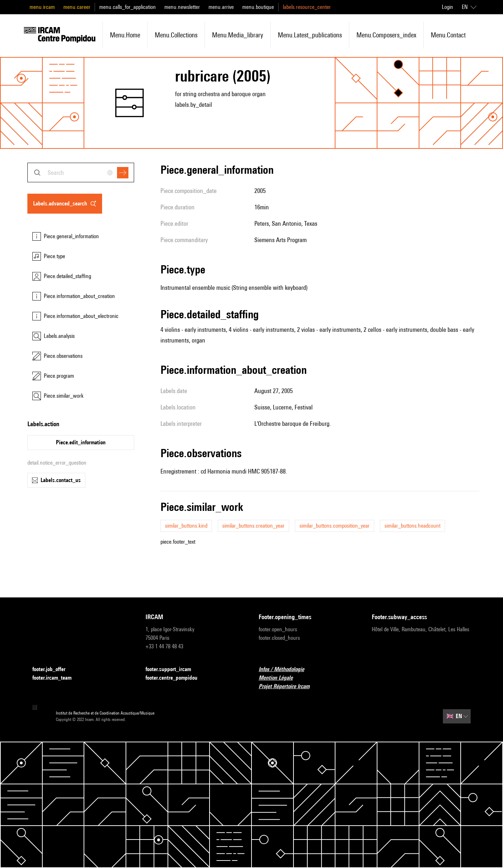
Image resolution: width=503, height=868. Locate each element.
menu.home (125, 35)
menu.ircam (42, 7)
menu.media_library (238, 35)
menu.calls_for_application (128, 7)
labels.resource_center (307, 7)
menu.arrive (221, 7)
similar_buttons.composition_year (335, 526)
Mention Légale (280, 678)
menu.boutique (258, 7)
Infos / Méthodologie (286, 670)
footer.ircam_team (56, 678)
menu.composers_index (386, 35)
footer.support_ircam (173, 670)
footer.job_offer (53, 670)
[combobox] (81, 172)
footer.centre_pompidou (176, 678)
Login (448, 7)
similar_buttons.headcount (412, 526)
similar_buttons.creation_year (253, 526)
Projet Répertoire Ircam (288, 687)
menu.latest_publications (310, 35)
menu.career (77, 7)
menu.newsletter (182, 7)
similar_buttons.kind (186, 526)
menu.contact (448, 35)
